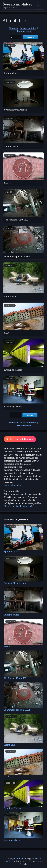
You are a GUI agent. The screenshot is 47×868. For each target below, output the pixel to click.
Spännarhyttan (12, 73)
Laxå (7, 333)
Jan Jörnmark (19, 858)
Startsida (13, 28)
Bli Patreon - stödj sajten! (20, 439)
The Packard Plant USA (16, 220)
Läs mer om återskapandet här (18, 506)
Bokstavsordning (28, 28)
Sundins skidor (12, 146)
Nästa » (31, 37)
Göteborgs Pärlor (13, 407)
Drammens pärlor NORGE (18, 256)
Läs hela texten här (13, 485)
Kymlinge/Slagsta (13, 370)
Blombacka (10, 296)
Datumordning (24, 31)
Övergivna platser (17, 4)
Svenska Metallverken (16, 110)
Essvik (7, 183)
